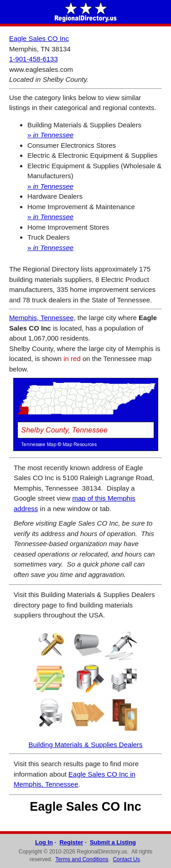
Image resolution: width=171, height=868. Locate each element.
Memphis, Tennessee (41, 318)
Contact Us (126, 859)
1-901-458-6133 (34, 59)
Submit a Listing (113, 842)
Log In (44, 842)
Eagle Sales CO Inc (39, 38)
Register (71, 842)
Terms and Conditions (82, 859)
